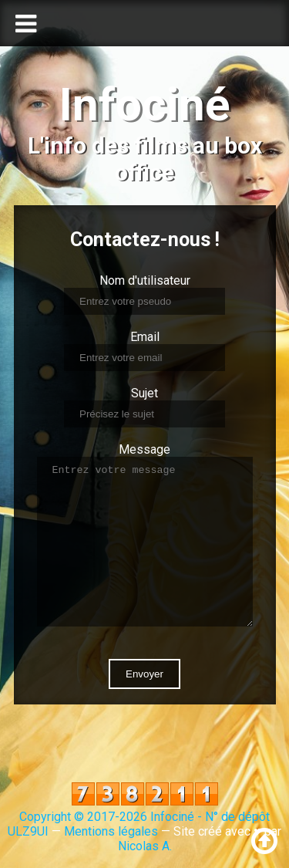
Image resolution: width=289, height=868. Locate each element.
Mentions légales (111, 831)
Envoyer (144, 674)
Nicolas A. (145, 846)
